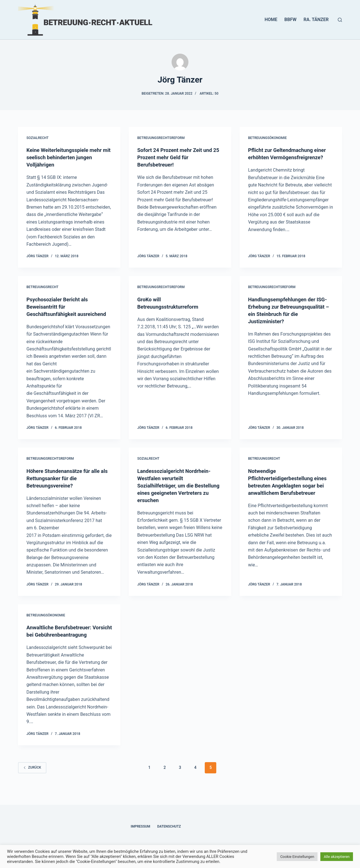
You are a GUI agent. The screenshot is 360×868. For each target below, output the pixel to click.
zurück (32, 782)
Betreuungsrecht (42, 287)
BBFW (290, 20)
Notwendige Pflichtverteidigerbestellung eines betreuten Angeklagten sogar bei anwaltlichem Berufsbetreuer (284, 493)
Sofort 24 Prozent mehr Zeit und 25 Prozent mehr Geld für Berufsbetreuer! (178, 157)
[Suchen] (340, 20)
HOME (271, 20)
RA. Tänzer (316, 20)
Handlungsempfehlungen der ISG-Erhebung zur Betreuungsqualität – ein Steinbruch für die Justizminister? (285, 314)
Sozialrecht (38, 138)
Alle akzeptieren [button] (337, 857)
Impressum (140, 826)
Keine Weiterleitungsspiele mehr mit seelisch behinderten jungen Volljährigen (67, 157)
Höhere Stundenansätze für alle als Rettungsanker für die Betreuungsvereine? (66, 486)
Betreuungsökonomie (267, 138)
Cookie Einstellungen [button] (297, 857)
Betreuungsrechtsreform (161, 138)
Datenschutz (169, 826)
